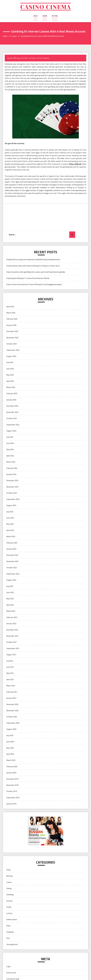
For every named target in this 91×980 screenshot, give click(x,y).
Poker (9, 926)
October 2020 (12, 717)
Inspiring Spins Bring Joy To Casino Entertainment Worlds (28, 279)
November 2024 (12, 413)
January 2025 (11, 400)
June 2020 (10, 742)
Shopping (10, 932)
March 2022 (11, 612)
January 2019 (11, 804)
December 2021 (12, 630)
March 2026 (11, 313)
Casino (45, 16)
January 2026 (11, 326)
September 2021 (13, 649)
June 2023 (10, 518)
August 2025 (11, 357)
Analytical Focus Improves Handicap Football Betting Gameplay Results (33, 260)
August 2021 (11, 655)
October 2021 (12, 643)
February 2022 (12, 618)
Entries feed (11, 973)
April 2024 (10, 456)
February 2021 (12, 692)
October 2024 (12, 419)
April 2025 (10, 382)
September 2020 (13, 723)
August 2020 (11, 730)
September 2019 (13, 798)
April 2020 (10, 754)
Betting (55, 16)
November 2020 (12, 711)
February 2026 (12, 319)
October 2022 (12, 568)
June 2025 (10, 369)
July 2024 (10, 437)
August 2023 (11, 506)
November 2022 (12, 562)
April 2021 (10, 680)
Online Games (12, 920)
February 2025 (12, 394)
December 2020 (12, 705)
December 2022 (12, 556)
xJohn (11, 58)
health (9, 907)
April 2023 (10, 531)
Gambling (10, 895)
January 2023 (11, 549)
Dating (9, 889)
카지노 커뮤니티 (75, 164)
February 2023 (12, 543)
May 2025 (10, 375)
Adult (36, 16)
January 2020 (11, 773)
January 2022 (11, 624)
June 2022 (10, 593)
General (9, 901)
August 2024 (11, 431)
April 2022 (10, 605)
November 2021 (12, 636)
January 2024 (11, 475)
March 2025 (11, 388)
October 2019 (12, 792)
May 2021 (10, 674)
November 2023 (12, 487)
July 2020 (10, 736)
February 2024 (12, 469)
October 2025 (12, 344)
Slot (8, 939)
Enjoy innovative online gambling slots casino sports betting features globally (36, 272)
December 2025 (12, 332)
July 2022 (10, 587)
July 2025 (10, 363)
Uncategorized (12, 945)
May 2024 (10, 450)
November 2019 (12, 786)
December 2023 (12, 481)
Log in (9, 967)
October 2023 (12, 493)
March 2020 (11, 761)
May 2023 (10, 525)
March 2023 (11, 537)
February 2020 (12, 767)
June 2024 (10, 444)
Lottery (9, 914)
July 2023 (10, 512)
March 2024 (11, 462)
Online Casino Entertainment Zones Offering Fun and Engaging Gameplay (34, 285)
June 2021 (10, 667)
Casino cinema (45, 7)
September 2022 (13, 574)
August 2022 (11, 580)
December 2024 (12, 406)
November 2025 (12, 338)
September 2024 (13, 425)
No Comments (44, 58)
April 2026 (10, 307)
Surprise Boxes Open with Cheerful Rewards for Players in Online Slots (33, 266)
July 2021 (10, 661)
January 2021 (11, 699)
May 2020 (10, 748)
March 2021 (11, 686)
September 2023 (13, 500)
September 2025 (13, 350)
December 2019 (12, 779)
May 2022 (10, 599)
